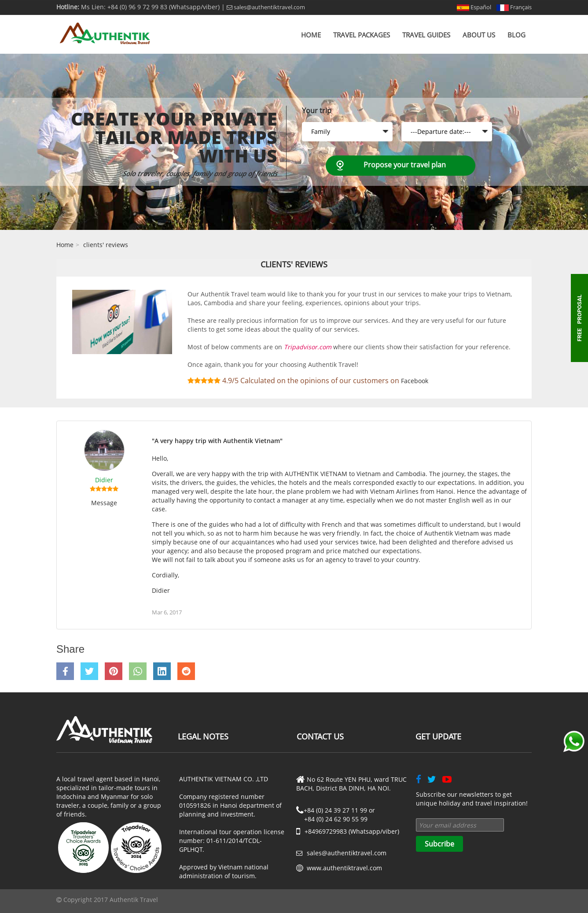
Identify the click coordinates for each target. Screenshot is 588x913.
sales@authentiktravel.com (266, 7)
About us (479, 35)
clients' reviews (106, 245)
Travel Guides (426, 35)
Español (474, 7)
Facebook (415, 381)
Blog (516, 35)
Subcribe (439, 844)
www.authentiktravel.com (344, 868)
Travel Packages (362, 35)
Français (514, 7)
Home (311, 35)
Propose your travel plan (405, 165)
